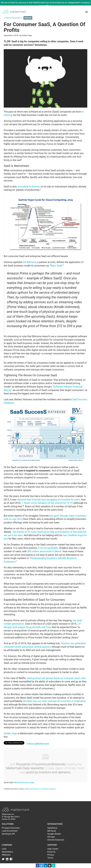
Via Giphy (31, 783)
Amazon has (68, 643)
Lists (4, 849)
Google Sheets (54, 834)
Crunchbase (45, 789)
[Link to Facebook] (11, 859)
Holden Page (10, 733)
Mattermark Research (32, 789)
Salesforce (52, 828)
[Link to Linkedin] (8, 859)
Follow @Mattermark (38, 744)
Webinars (6, 855)
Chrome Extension (56, 840)
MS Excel (52, 831)
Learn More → (47, 6)
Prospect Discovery (11, 828)
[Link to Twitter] (4, 859)
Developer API (8, 834)
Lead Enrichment (10, 831)
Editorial (28, 18)
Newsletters (7, 852)
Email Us (51, 852)
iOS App (51, 837)
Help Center (53, 849)
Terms (50, 858)
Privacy (51, 855)
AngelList (53, 789)
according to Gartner (29, 187)
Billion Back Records (20, 783)
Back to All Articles (12, 18)
